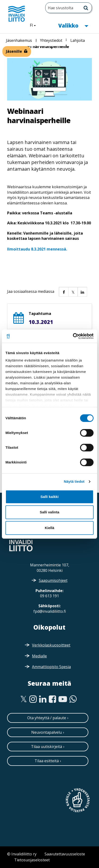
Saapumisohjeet (53, 580)
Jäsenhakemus (19, 40)
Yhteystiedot (51, 40)
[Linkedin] (43, 699)
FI (35, 25)
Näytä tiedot (74, 481)
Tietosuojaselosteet (32, 860)
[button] (63, 292)
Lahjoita (78, 40)
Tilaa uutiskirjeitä (47, 747)
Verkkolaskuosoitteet (51, 645)
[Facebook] (52, 699)
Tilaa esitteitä (47, 761)
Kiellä (49, 528)
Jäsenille (14, 51)
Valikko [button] (73, 25)
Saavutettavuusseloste (65, 854)
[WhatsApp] (73, 699)
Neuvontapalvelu (47, 732)
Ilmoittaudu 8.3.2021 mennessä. (37, 249)
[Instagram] (33, 699)
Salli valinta (50, 512)
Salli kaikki (50, 497)
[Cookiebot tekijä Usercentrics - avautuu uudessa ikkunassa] (73, 336)
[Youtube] (63, 699)
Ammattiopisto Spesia (51, 667)
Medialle (39, 656)
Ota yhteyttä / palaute (47, 718)
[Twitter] (24, 699)
